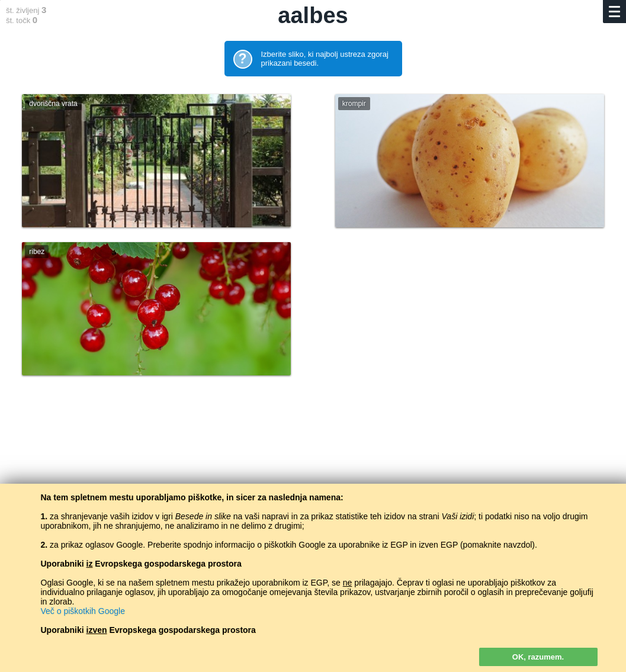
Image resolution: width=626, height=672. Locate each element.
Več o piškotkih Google (83, 611)
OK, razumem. (538, 657)
